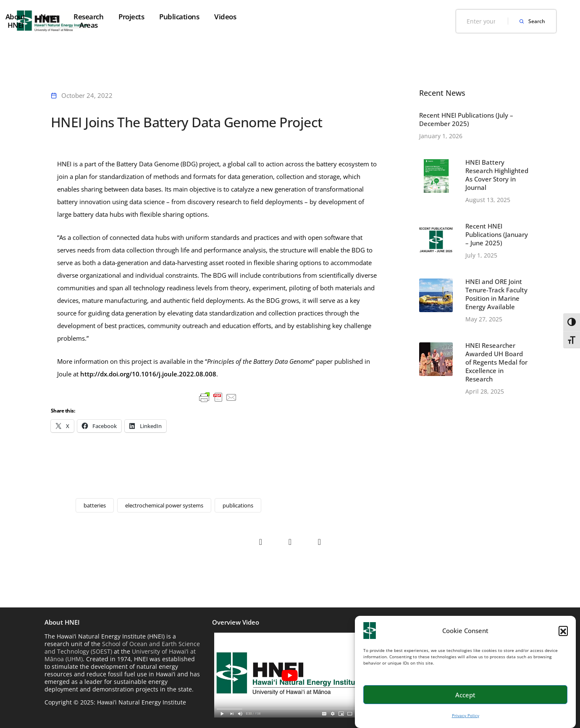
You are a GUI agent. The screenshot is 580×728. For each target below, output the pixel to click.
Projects (324, 17)
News (222, 17)
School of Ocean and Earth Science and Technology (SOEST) (122, 648)
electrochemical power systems (164, 505)
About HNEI (180, 17)
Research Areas (271, 17)
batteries (95, 505)
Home (136, 17)
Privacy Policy (466, 715)
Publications (372, 17)
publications (238, 505)
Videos (418, 17)
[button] (563, 631)
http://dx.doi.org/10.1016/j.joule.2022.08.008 (148, 374)
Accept (465, 695)
